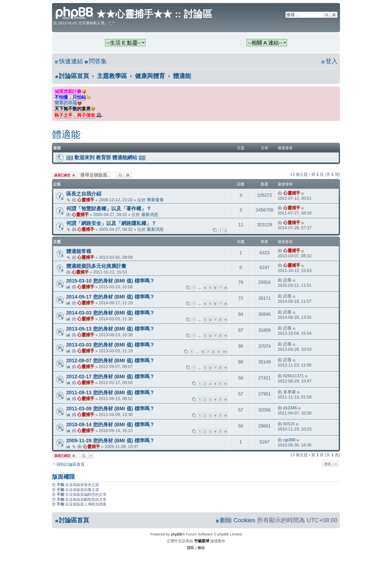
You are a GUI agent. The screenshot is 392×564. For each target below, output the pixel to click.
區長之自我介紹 (84, 194)
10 (224, 352)
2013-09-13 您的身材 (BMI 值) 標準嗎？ (110, 329)
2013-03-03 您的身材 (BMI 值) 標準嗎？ (110, 345)
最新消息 (150, 214)
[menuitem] (95, 61)
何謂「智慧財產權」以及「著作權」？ (109, 208)
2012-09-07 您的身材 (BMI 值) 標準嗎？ (110, 360)
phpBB (177, 534)
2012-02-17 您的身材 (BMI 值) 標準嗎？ (110, 376)
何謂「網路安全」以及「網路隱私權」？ (111, 223)
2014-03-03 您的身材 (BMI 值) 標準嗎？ (110, 313)
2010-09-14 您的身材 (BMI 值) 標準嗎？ (110, 424)
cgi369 (289, 440)
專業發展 (155, 200)
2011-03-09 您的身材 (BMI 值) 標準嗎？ (110, 408)
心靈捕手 (86, 200)
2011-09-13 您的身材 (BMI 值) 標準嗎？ (110, 392)
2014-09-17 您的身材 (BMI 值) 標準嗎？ (110, 297)
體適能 (66, 134)
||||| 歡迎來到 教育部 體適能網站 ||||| (106, 157)
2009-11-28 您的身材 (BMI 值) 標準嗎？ (110, 440)
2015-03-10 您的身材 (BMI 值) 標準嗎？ (110, 281)
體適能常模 (79, 251)
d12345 (290, 408)
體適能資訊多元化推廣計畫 (96, 266)
